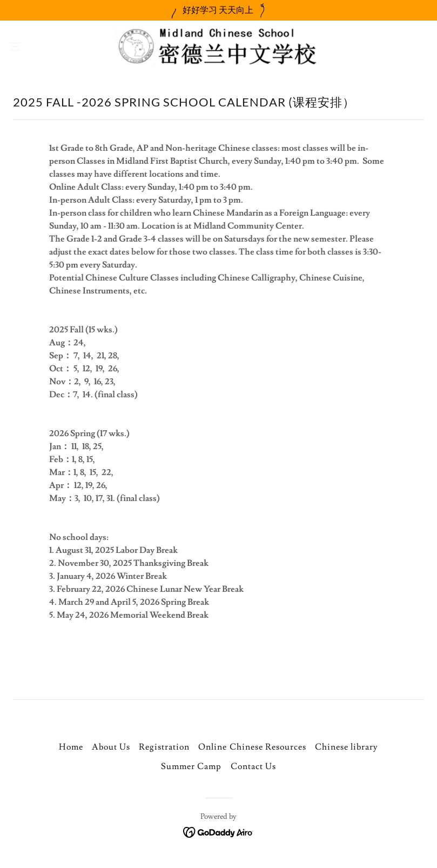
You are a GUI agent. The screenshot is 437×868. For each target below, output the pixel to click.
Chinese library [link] (347, 747)
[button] (36, 46)
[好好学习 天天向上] (218, 10)
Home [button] (71, 747)
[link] (218, 46)
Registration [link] (164, 747)
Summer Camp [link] (191, 766)
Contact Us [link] (253, 766)
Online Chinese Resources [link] (252, 747)
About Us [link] (111, 747)
